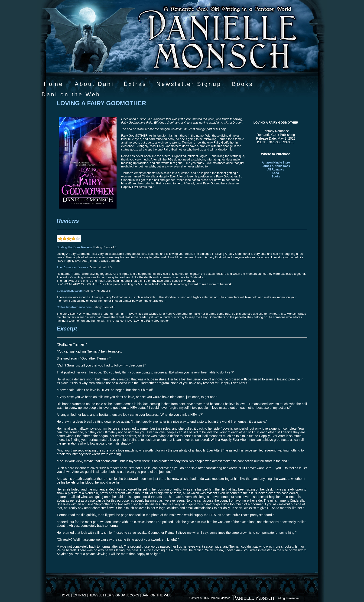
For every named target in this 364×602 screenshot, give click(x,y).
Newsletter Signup (189, 84)
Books (243, 84)
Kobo (275, 173)
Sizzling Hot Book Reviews (75, 247)
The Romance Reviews (72, 267)
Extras (135, 84)
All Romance (276, 170)
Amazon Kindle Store (276, 163)
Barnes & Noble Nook (276, 166)
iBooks (275, 177)
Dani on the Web (71, 94)
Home (53, 84)
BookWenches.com (70, 291)
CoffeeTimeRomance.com (74, 307)
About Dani (94, 84)
